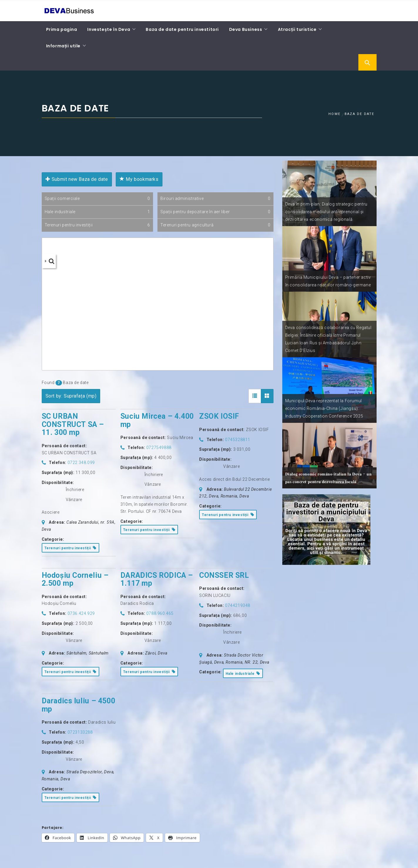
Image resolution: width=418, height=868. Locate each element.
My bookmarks (139, 179)
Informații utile (63, 46)
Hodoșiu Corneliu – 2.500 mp (75, 579)
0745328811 (238, 440)
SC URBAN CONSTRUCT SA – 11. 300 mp (73, 424)
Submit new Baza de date (77, 179)
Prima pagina (62, 29)
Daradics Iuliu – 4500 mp (79, 705)
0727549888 (159, 448)
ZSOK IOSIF (219, 416)
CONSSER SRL (224, 575)
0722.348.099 (81, 463)
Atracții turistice (297, 29)
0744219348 (238, 605)
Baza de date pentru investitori (182, 29)
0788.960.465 (160, 613)
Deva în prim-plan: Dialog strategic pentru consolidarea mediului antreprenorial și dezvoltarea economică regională (326, 212)
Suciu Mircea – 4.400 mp (157, 420)
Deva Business (246, 29)
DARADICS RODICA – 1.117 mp (157, 579)
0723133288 (80, 732)
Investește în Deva (109, 29)
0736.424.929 (81, 613)
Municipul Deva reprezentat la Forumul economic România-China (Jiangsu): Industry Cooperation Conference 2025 (324, 408)
